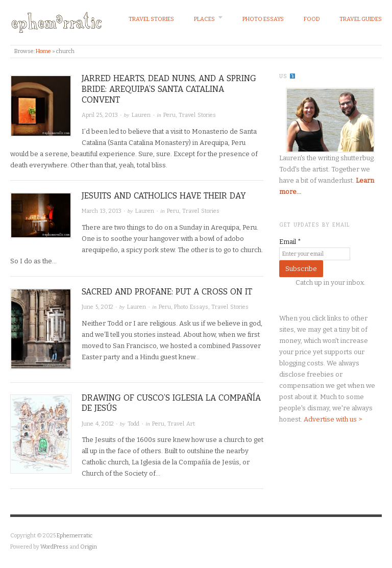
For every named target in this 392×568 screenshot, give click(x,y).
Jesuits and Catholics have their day (164, 196)
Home (43, 51)
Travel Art (181, 424)
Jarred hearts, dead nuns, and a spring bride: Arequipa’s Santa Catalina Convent (169, 89)
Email (290, 242)
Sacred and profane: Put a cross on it (167, 292)
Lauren (141, 115)
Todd (133, 424)
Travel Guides (361, 19)
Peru (169, 115)
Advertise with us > (333, 419)
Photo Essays (263, 19)
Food (312, 19)
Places (204, 19)
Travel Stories (151, 19)
